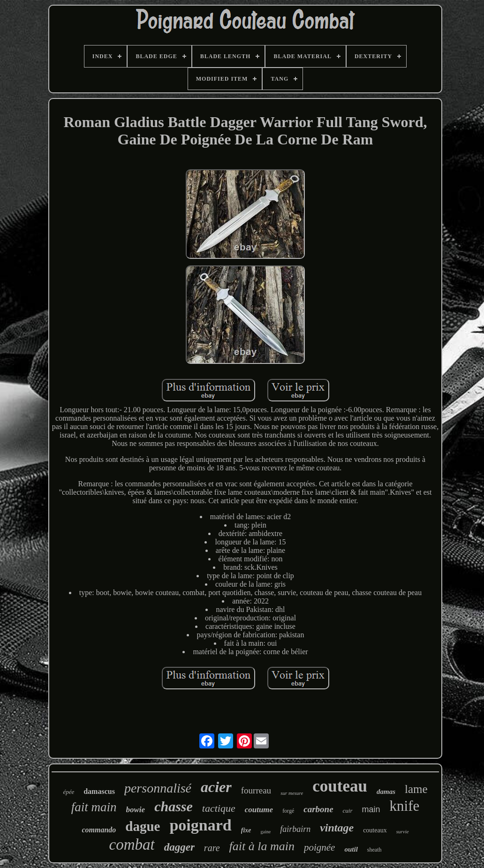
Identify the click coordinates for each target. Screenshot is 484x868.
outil (351, 849)
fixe (246, 830)
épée (68, 792)
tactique (219, 808)
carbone (318, 809)
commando (99, 830)
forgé (288, 811)
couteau (340, 786)
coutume (259, 810)
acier (216, 787)
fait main (94, 807)
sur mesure (292, 793)
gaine (265, 832)
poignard (200, 825)
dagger (179, 847)
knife (405, 806)
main (371, 809)
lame (416, 789)
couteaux (375, 830)
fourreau (256, 790)
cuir (348, 811)
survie (403, 831)
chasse (174, 806)
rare (212, 848)
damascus (99, 791)
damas (386, 792)
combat (132, 845)
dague (143, 826)
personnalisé (158, 788)
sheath (374, 850)
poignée (319, 847)
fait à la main (262, 846)
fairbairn (295, 829)
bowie (136, 810)
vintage (337, 828)
